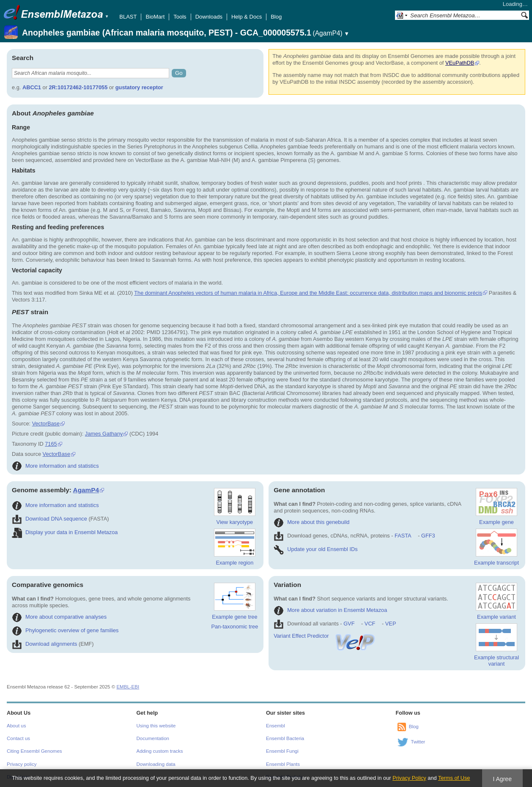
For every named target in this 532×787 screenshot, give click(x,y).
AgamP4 (86, 490)
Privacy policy (22, 764)
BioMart (155, 17)
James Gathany (104, 434)
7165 (51, 444)
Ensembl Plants (283, 764)
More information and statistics (55, 466)
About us (16, 726)
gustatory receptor (139, 87)
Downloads (209, 17)
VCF (370, 624)
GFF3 (428, 536)
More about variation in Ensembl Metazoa (330, 610)
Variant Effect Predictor (325, 636)
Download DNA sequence (49, 519)
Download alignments (44, 644)
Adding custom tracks (160, 751)
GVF (349, 624)
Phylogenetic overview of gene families (65, 630)
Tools (180, 17)
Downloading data (156, 764)
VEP (391, 624)
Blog (276, 17)
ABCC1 (32, 87)
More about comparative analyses (59, 617)
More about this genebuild (311, 522)
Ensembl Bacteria (285, 738)
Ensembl (276, 726)
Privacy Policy (409, 778)
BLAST (128, 17)
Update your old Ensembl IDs (315, 549)
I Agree (502, 779)
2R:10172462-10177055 (78, 87)
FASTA (403, 536)
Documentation (153, 738)
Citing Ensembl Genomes (34, 751)
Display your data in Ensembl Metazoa (65, 532)
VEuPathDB (460, 63)
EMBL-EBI (128, 687)
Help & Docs (247, 17)
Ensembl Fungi (282, 751)
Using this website (156, 726)
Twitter (418, 742)
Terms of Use (454, 778)
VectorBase (46, 424)
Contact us (18, 738)
